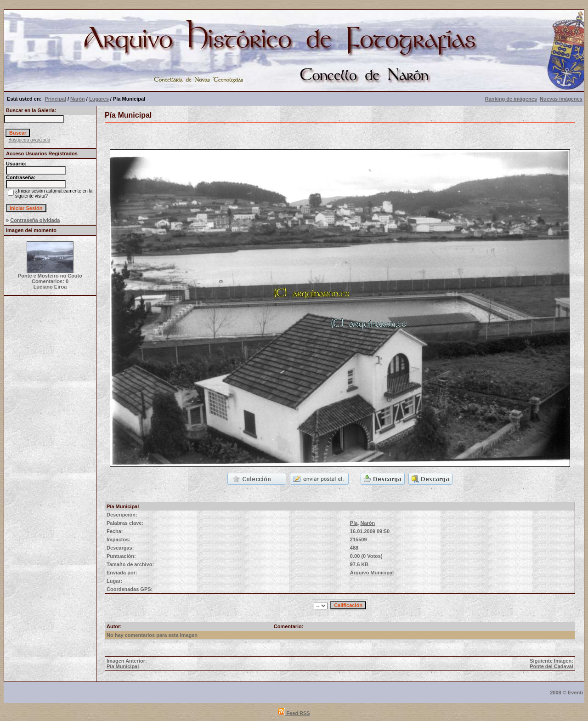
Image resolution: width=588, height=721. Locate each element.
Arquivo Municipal (372, 573)
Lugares (99, 99)
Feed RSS (294, 713)
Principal (55, 99)
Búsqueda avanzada (29, 140)
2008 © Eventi (566, 693)
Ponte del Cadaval (551, 666)
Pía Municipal (123, 666)
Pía (354, 523)
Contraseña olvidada (35, 220)
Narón (78, 99)
